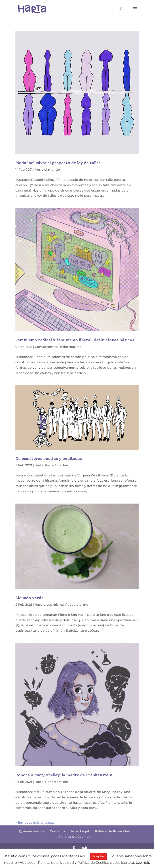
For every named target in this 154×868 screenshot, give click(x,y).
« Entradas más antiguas (35, 823)
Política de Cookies (75, 837)
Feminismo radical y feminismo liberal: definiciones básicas (75, 340)
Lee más (143, 863)
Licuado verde (30, 598)
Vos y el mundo (47, 170)
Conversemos (46, 347)
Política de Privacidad (113, 831)
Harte (39, 465)
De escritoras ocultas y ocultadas (49, 459)
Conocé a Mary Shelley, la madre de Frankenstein (64, 775)
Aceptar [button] (98, 856)
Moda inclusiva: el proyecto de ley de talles (58, 163)
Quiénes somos (32, 831)
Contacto (57, 831)
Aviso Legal (80, 831)
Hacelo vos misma (49, 605)
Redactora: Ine (70, 347)
